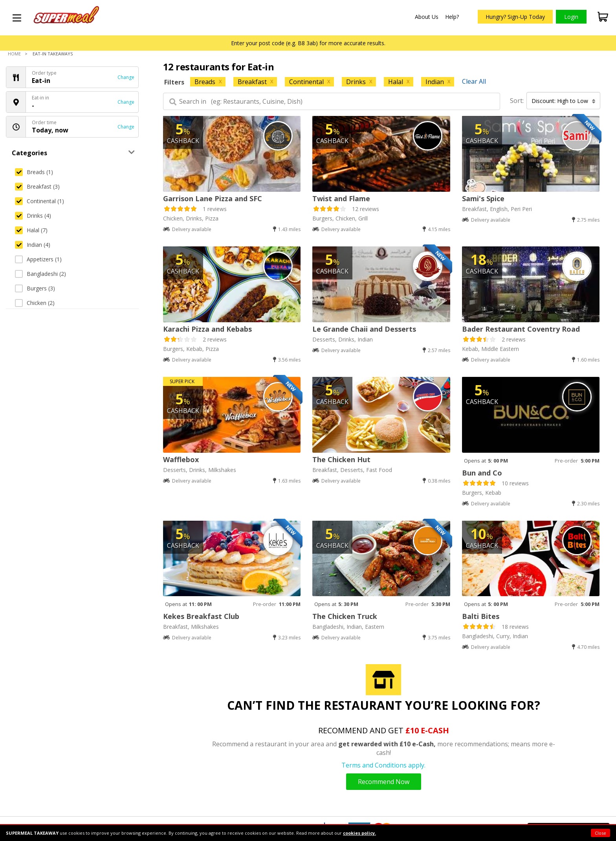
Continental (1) (39, 201)
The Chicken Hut (341, 459)
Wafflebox (181, 459)
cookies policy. (359, 833)
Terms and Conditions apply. (383, 765)
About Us (427, 17)
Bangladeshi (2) (40, 274)
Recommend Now (384, 782)
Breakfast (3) (37, 186)
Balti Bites (481, 616)
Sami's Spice (483, 198)
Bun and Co (482, 473)
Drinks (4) (33, 216)
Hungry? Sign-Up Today (515, 17)
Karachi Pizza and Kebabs (207, 329)
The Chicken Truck (345, 616)
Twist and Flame (341, 198)
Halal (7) (31, 230)
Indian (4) (33, 245)
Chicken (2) (35, 303)
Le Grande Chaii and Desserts (364, 329)
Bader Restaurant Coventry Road (521, 329)
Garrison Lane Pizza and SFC (213, 198)
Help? (452, 17)
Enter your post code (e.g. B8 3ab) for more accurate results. (308, 43)
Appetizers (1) (38, 259)
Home (14, 54)
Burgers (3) (35, 288)
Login (571, 17)
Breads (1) (34, 172)
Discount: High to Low (564, 101)
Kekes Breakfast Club (201, 616)
